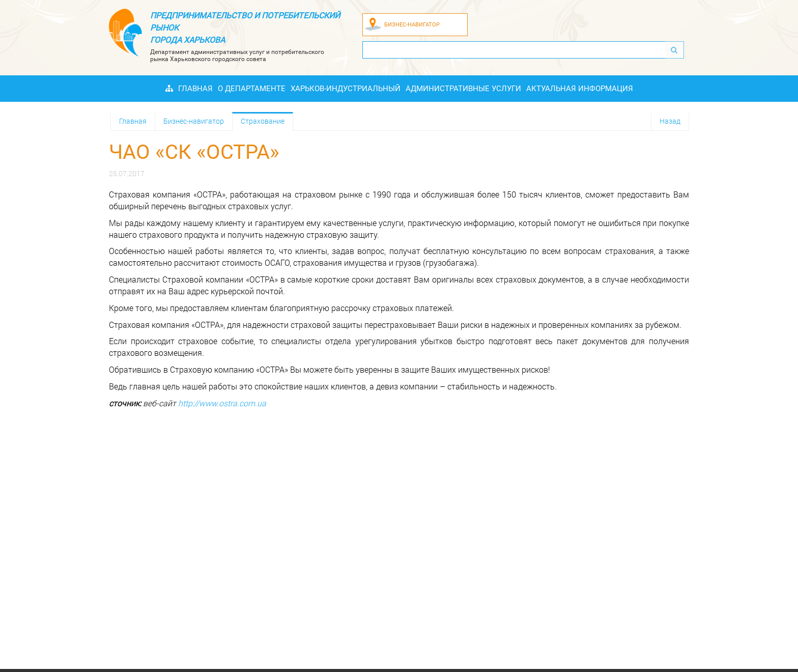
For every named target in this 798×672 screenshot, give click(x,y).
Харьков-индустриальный (346, 89)
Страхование (263, 121)
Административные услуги (463, 89)
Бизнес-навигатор (194, 121)
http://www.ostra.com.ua (222, 403)
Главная (195, 89)
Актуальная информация (580, 89)
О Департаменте (252, 89)
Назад (670, 121)
